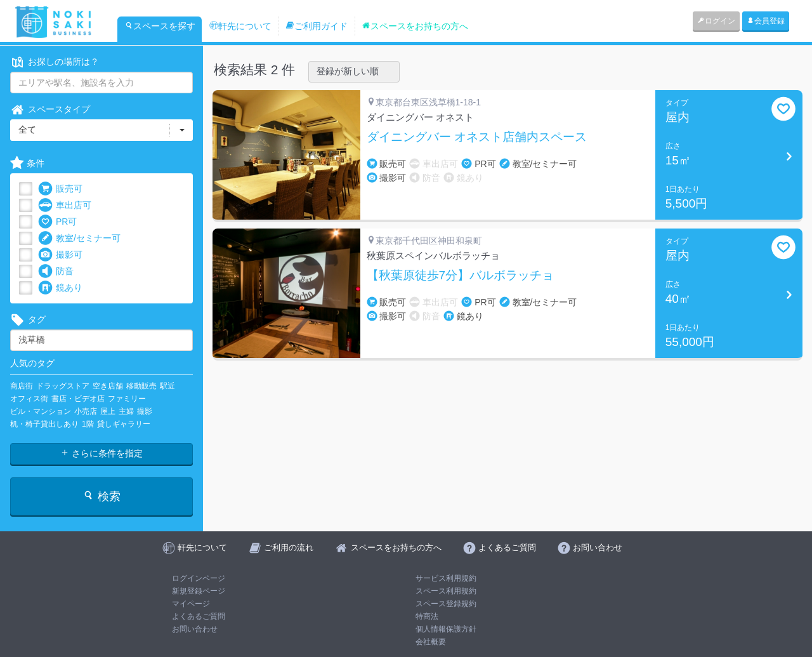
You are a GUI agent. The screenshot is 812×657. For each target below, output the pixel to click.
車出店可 (65, 205)
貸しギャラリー (124, 424)
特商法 (427, 616)
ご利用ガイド (317, 26)
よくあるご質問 (199, 616)
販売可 (60, 189)
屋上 (108, 411)
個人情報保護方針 (446, 629)
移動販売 (141, 386)
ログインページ (199, 578)
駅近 (167, 386)
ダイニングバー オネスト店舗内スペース (477, 137)
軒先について (240, 26)
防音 (56, 271)
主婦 (126, 411)
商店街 (22, 386)
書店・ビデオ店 (78, 399)
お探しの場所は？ (55, 62)
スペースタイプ (50, 109)
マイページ (191, 604)
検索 (101, 496)
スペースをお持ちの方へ (415, 26)
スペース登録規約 (446, 604)
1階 (88, 424)
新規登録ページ (199, 591)
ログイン (716, 21)
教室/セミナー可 (79, 238)
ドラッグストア (63, 386)
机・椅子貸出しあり (44, 424)
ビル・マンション (41, 411)
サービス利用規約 (446, 578)
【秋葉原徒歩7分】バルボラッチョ (461, 275)
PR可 (57, 222)
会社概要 (431, 642)
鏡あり (60, 288)
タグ (28, 320)
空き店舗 (108, 386)
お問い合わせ (195, 629)
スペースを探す (160, 26)
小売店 (86, 411)
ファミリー (127, 399)
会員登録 (766, 21)
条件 (27, 163)
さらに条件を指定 (101, 453)
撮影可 (60, 255)
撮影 (145, 411)
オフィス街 (29, 399)
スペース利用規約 (446, 591)
